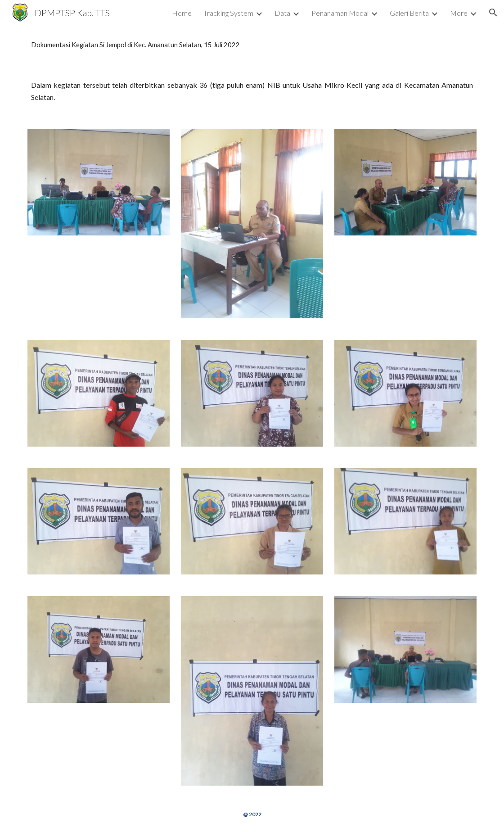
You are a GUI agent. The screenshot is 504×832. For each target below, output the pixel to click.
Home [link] (182, 13)
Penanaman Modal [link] (340, 13)
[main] (252, 45)
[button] (493, 13)
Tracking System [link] (228, 13)
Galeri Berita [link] (409, 13)
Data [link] (282, 13)
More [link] (459, 13)
